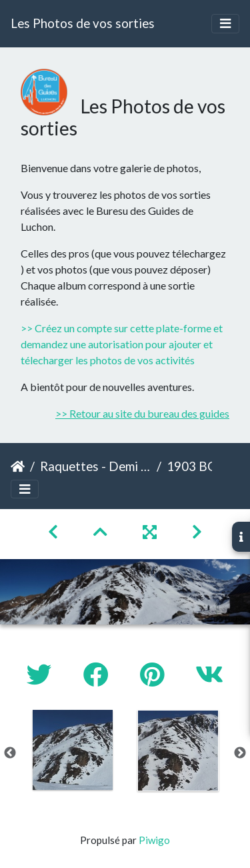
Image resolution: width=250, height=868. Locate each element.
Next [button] (240, 753)
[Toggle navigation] (225, 24)
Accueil (18, 466)
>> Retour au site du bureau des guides (142, 413)
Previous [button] (10, 753)
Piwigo (154, 840)
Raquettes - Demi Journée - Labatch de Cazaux (96, 466)
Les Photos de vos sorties (83, 23)
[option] (73, 750)
